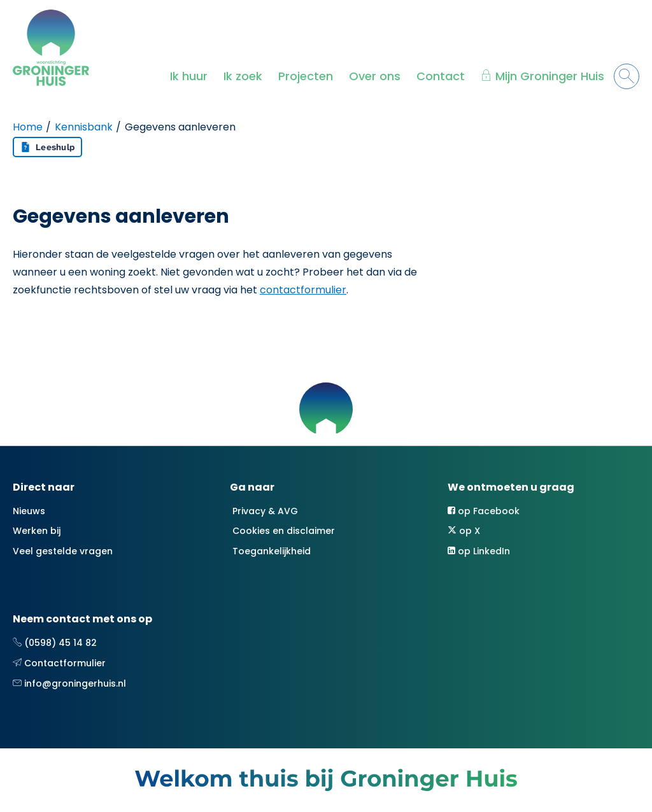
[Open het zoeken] (627, 76)
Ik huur (189, 76)
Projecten (306, 76)
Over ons (375, 76)
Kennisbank (84, 127)
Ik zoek (243, 76)
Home (28, 127)
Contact (441, 76)
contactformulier (303, 290)
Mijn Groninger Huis (550, 76)
